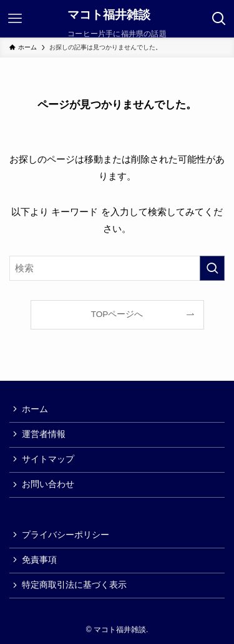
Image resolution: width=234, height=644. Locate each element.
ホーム (35, 409)
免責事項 (39, 560)
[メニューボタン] (15, 19)
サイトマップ (48, 459)
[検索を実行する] (212, 268)
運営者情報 (44, 434)
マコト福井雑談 (109, 15)
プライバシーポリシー (66, 535)
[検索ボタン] (219, 19)
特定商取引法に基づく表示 (74, 585)
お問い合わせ (48, 484)
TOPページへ (117, 314)
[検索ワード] (117, 268)
